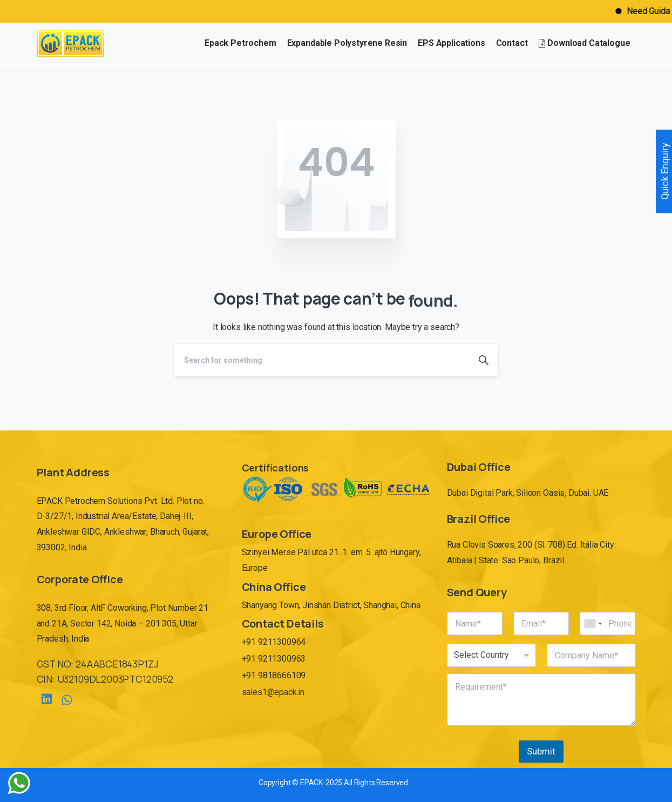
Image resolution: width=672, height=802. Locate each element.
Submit (541, 751)
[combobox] (593, 624)
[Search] (322, 360)
